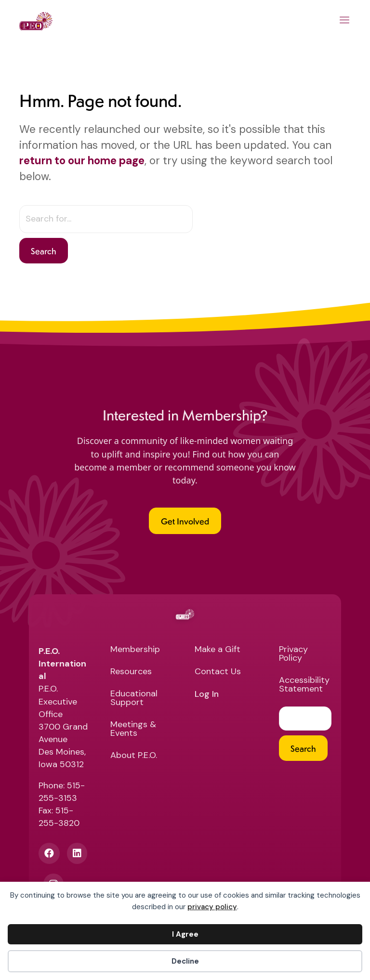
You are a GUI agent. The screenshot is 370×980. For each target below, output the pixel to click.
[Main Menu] (345, 21)
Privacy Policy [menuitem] (293, 654)
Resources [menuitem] (131, 672)
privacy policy (212, 907)
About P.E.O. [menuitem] (134, 756)
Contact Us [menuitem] (218, 672)
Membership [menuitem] (135, 650)
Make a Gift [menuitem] (218, 650)
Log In (207, 694)
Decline (185, 961)
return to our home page (82, 161)
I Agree (185, 934)
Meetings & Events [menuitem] (133, 729)
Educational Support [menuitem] (134, 699)
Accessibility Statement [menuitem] (304, 685)
